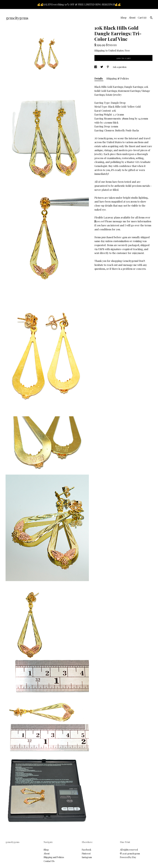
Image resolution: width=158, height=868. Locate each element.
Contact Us (49, 861)
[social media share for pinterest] (108, 67)
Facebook (86, 850)
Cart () (142, 18)
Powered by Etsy (128, 857)
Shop (124, 18)
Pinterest (86, 854)
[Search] (151, 18)
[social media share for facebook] (96, 67)
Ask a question (120, 67)
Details (99, 78)
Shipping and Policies (54, 857)
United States (116, 50)
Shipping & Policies (118, 78)
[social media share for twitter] (102, 67)
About (132, 18)
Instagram (87, 857)
